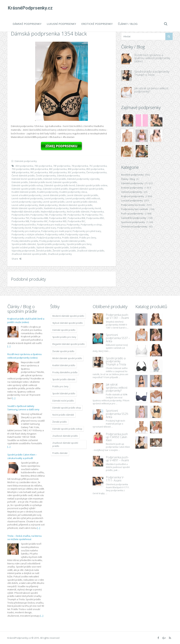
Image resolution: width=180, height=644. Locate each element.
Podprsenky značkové (24, 238)
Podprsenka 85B (76, 218)
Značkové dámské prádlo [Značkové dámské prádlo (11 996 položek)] (65, 436)
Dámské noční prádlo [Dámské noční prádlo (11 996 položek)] (63, 401)
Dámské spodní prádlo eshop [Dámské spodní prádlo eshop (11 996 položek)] (67, 429)
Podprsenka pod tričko (24, 225)
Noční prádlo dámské (78, 212)
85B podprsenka (76, 169)
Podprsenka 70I (76, 215)
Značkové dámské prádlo (91, 251)
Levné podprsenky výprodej (27, 202)
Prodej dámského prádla (25, 241)
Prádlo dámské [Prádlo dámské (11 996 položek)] (60, 453)
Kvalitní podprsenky (48, 192)
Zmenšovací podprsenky (134, 227)
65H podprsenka (24, 166)
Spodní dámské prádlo (73, 241)
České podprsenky (46, 176)
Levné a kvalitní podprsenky (27, 195)
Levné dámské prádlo (54, 195)
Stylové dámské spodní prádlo (53, 247)
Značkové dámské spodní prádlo (29, 254)
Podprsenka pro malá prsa (51, 225)
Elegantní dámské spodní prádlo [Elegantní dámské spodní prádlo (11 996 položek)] (69, 344)
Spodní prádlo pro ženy (79, 244)
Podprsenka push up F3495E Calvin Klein (117, 437)
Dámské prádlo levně (40, 182)
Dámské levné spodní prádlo (27, 179)
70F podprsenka (62, 166)
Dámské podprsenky (27, 24)
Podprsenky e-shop (91, 225)
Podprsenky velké (55, 234)
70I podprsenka (80, 166)
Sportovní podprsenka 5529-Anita (117, 414)
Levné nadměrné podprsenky (27, 198)
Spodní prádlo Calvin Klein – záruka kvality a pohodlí (22, 456)
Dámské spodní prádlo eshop (27, 185)
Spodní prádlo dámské (24, 244)
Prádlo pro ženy (88, 238)
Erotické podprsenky (97, 24)
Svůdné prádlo (78, 247)
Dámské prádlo (20, 182)
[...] (9, 346)
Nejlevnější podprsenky (53, 212)
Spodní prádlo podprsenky (51, 244)
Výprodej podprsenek (23, 251)
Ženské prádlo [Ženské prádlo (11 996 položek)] (60, 422)
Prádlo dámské (70, 238)
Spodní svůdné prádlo (23, 247)
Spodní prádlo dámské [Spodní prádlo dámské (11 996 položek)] (64, 379)
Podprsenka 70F (58, 215)
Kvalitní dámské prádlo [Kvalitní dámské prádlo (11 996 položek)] (64, 365)
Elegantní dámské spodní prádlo (86, 189)
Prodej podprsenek (50, 241)
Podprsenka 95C (76, 221)
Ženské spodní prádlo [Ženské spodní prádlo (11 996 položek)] (63, 351)
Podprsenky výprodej (77, 234)
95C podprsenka (76, 172)
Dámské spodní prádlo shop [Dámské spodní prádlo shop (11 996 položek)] (67, 408)
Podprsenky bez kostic (133, 205)
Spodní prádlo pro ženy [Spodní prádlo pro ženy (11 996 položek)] (64, 337)
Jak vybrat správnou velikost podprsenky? (151, 90)
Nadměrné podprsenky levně (85, 208)
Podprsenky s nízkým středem (28, 234)
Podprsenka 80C (58, 218)
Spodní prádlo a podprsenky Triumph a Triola (152, 73)
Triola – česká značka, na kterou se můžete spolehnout (25, 538)
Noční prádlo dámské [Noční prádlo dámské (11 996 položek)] (63, 415)
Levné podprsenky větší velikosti (83, 198)
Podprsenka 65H (20, 215)
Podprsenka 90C (39, 221)
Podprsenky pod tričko (69, 228)
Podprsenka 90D (58, 221)
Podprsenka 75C (94, 215)
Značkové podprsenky (60, 254)
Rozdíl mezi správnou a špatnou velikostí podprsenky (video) (152, 58)
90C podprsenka (39, 172)
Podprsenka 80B (39, 218)
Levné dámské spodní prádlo (83, 195)
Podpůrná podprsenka (49, 238)
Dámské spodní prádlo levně (60, 185)
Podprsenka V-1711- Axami (115, 479)
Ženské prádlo (44, 251)
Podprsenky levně (21, 228)
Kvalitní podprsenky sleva (73, 192)
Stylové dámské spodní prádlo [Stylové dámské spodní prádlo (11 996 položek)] (68, 323)
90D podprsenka (58, 172)
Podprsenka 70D (39, 215)
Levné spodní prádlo (54, 202)
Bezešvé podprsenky (132, 175)
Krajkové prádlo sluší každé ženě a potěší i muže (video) (26, 320)
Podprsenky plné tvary (44, 228)
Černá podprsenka (96, 172)
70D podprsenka (43, 166)
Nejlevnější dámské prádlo (26, 212)
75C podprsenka (98, 166)
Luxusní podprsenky (61, 24)
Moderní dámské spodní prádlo (76, 205)
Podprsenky (73, 225)
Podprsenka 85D (95, 218)
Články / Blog (128, 24)
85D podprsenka (95, 169)
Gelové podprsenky (132, 192)
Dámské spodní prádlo (65, 182)
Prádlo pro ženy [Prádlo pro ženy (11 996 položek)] (60, 386)
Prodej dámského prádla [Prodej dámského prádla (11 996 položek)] (65, 372)
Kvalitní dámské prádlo (24, 192)
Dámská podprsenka (68, 176)
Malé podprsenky (48, 205)
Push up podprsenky (132, 213)
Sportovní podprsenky (133, 222)
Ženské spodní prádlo (64, 251)
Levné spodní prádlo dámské (81, 202)
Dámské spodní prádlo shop (27, 189)
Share (16, 259)
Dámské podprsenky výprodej (83, 179)
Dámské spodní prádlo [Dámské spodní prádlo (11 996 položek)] (64, 330)
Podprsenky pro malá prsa (26, 231)
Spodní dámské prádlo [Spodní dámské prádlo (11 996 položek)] (64, 393)
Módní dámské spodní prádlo (27, 208)
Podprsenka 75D (20, 218)
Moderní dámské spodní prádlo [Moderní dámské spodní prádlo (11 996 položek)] (68, 316)
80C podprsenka (58, 169)
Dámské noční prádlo (55, 179)
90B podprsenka (20, 172)
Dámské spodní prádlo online (92, 185)
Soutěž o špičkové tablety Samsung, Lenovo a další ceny (23, 408)
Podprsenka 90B (20, 221)
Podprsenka (97, 212)
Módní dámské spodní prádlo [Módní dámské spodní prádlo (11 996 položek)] (67, 358)
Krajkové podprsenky (133, 196)
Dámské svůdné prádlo (55, 189)
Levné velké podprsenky (25, 205)
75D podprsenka (20, 169)
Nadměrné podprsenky (56, 208)
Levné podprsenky (54, 198)
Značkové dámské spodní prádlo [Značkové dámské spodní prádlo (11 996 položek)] (65, 444)
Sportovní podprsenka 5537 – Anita (118, 338)
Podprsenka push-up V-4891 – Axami (117, 459)
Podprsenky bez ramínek (135, 209)
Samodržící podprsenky (134, 218)
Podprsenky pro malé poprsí (56, 231)
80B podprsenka (39, 169)
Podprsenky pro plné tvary (87, 231)
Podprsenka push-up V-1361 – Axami (117, 316)
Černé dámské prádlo (23, 176)
